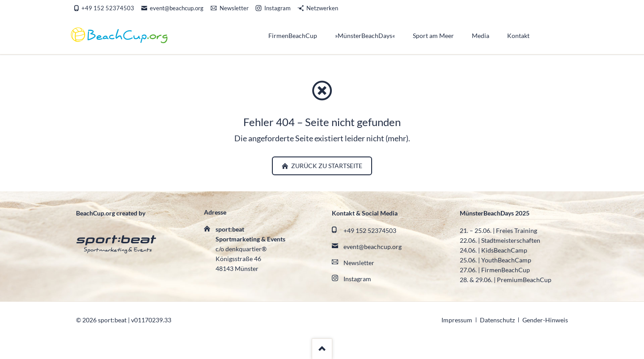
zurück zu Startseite (326, 166)
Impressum (457, 320)
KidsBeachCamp (504, 250)
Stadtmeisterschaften (511, 240)
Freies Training (517, 230)
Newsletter (359, 263)
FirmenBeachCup (506, 270)
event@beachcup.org (373, 247)
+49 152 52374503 (370, 230)
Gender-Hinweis (545, 320)
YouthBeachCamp (506, 260)
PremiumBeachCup (524, 280)
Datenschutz (497, 320)
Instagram (357, 279)
